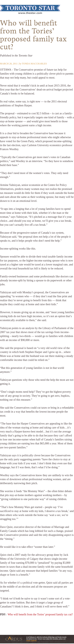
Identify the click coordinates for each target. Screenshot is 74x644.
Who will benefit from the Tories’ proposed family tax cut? (40, 614)
